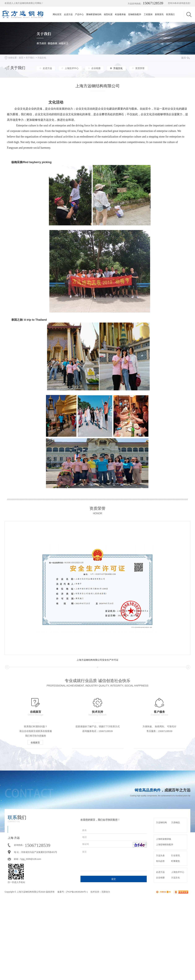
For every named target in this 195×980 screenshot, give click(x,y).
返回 (185, 58)
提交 (114, 938)
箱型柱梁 (108, 14)
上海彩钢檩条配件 (165, 903)
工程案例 (148, 14)
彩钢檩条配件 (135, 14)
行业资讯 (175, 914)
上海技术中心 (72, 68)
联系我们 (170, 14)
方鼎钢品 (175, 881)
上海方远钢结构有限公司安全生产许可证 (97, 660)
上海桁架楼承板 (164, 898)
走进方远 (68, 14)
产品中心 (79, 14)
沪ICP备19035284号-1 (77, 950)
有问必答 (160, 920)
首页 (21, 58)
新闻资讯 (159, 14)
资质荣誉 (140, 68)
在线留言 (37, 742)
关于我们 (30, 58)
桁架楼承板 (120, 14)
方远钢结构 (161, 881)
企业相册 (96, 68)
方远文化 (42, 58)
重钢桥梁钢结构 (94, 14)
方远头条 (160, 914)
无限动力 (106, 950)
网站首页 (57, 14)
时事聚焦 (175, 920)
